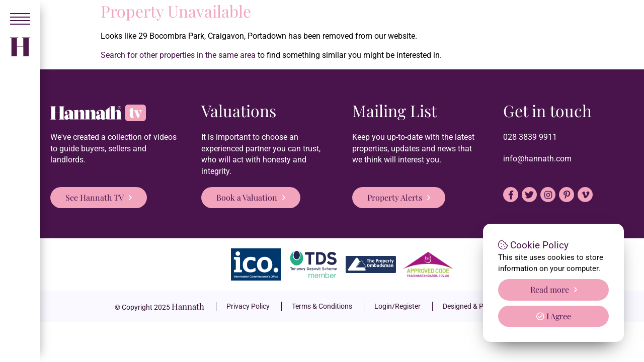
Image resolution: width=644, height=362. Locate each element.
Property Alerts (395, 197)
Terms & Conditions (322, 306)
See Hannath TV (95, 197)
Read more (550, 289)
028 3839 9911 (530, 137)
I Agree (554, 316)
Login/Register (397, 306)
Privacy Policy (248, 306)
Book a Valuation (247, 197)
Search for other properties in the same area (178, 55)
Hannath (188, 306)
